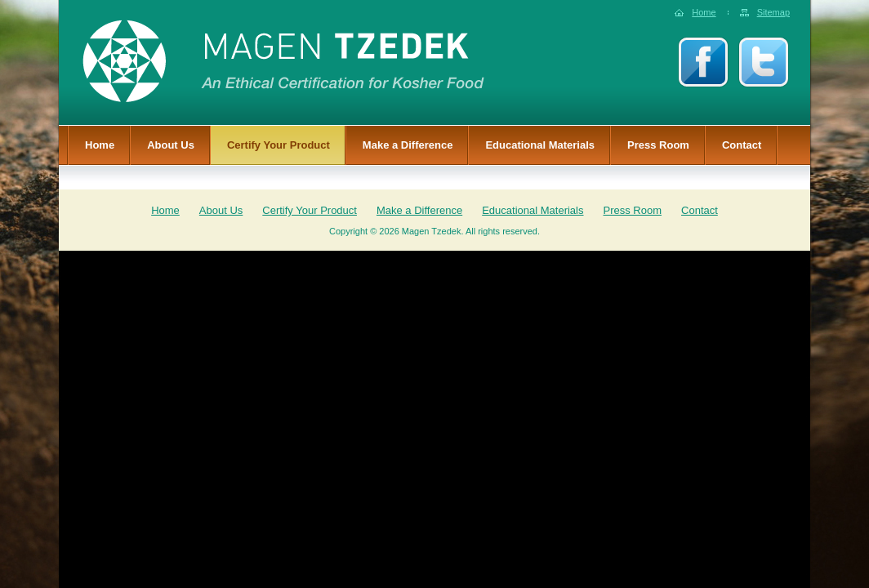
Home (704, 12)
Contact (742, 145)
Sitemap (773, 12)
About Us (171, 145)
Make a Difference (408, 145)
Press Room (658, 145)
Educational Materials (540, 145)
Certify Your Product (279, 145)
